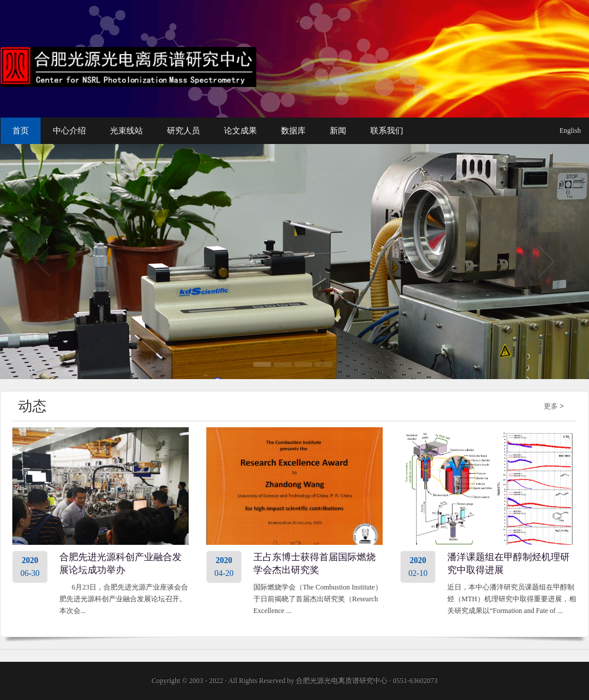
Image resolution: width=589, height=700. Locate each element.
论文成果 (240, 131)
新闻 (338, 131)
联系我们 (387, 131)
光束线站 (126, 131)
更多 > (554, 406)
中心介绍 (69, 131)
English (570, 130)
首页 (21, 131)
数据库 (293, 131)
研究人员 (183, 131)
